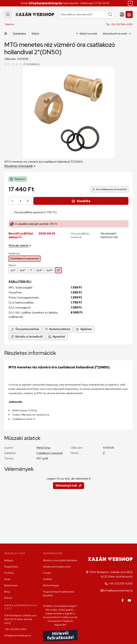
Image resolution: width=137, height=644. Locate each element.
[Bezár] (130, 3)
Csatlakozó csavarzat (50, 453)
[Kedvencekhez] (58, 329)
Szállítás (48, 579)
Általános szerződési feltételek (60, 560)
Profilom (9, 573)
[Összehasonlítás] (25, 329)
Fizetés (47, 573)
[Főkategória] (6, 34)
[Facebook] (123, 600)
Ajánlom (84, 329)
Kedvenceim (11, 585)
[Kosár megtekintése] (129, 14)
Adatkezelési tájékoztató (57, 567)
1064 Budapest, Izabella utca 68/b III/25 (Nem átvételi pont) (20, 619)
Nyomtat (57, 337)
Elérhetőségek (51, 585)
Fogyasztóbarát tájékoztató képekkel (59, 594)
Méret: (13, 265)
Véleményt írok (68, 486)
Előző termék (87, 33)
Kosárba (81, 201)
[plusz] (28, 201)
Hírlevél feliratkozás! (60, 636)
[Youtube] (129, 600)
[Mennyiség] (20, 201)
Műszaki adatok (20, 246)
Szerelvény (19, 33)
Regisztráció (11, 567)
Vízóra (35, 33)
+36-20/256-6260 (122, 24)
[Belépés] (122, 14)
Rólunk (8, 598)
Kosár (7, 579)
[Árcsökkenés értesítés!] (110, 189)
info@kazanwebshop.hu (45, 3)
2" (104, 453)
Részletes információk (20, 166)
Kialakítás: (14, 254)
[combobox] (86, 14)
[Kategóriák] (8, 14)
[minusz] (12, 201)
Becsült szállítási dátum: (21, 236)
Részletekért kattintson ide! (109, 235)
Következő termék (117, 33)
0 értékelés (32, 64)
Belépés (9, 560)
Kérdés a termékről (27, 337)
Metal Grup (43, 448)
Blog (7, 592)
